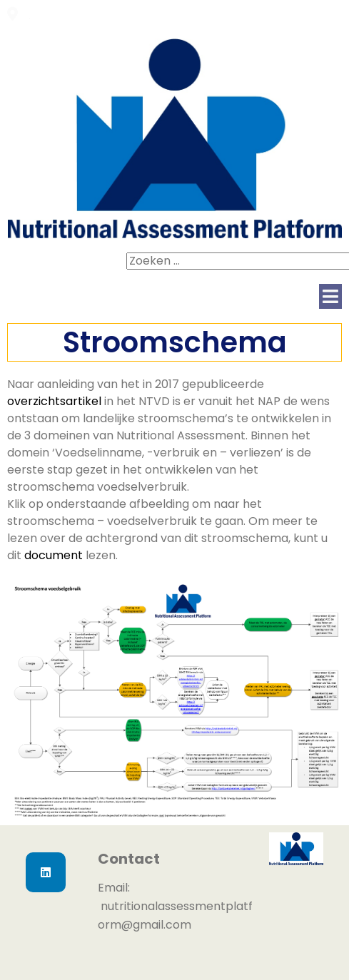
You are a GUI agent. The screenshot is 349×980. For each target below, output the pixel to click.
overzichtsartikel (54, 401)
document (54, 555)
